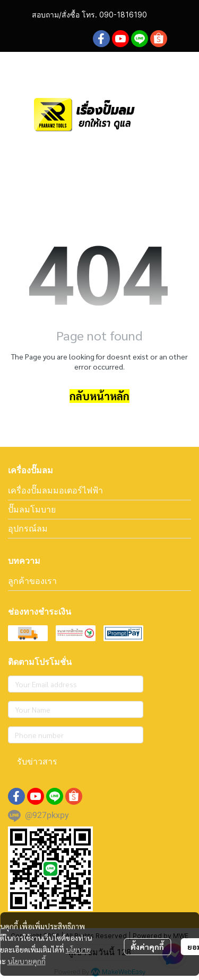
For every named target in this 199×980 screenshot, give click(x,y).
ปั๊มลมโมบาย (32, 509)
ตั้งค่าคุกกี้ (147, 947)
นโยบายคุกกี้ (27, 961)
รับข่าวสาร (37, 762)
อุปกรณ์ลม (28, 528)
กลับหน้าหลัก (99, 396)
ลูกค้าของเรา (32, 581)
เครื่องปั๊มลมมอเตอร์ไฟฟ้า (55, 490)
